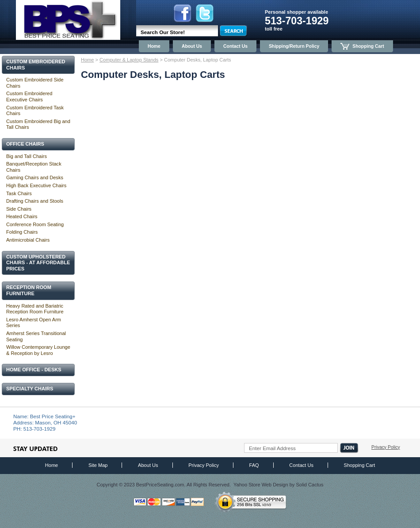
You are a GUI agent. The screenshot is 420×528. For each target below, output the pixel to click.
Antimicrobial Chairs (28, 240)
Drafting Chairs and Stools (35, 201)
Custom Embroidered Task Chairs (35, 111)
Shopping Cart (362, 46)
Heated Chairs (22, 216)
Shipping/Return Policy (294, 46)
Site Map (98, 465)
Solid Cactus (309, 485)
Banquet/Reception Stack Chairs (34, 167)
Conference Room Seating (35, 224)
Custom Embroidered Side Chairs (35, 83)
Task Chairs (19, 193)
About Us (192, 46)
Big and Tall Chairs (27, 156)
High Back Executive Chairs (36, 185)
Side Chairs (19, 209)
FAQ (254, 465)
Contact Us (235, 46)
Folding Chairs (22, 232)
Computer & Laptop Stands (129, 60)
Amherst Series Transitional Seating (36, 336)
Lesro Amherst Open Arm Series (34, 323)
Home (154, 46)
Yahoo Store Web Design (261, 485)
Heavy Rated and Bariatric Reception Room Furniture (35, 309)
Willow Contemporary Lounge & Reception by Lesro (38, 350)
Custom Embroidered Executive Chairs (29, 96)
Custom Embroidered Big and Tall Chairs (38, 124)
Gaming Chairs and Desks (35, 177)
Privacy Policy (386, 447)
